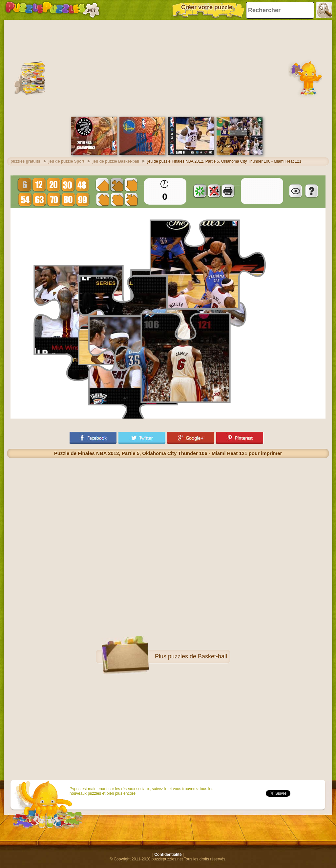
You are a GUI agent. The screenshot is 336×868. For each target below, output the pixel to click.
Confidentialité (168, 855)
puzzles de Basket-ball (198, 656)
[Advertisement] (168, 67)
